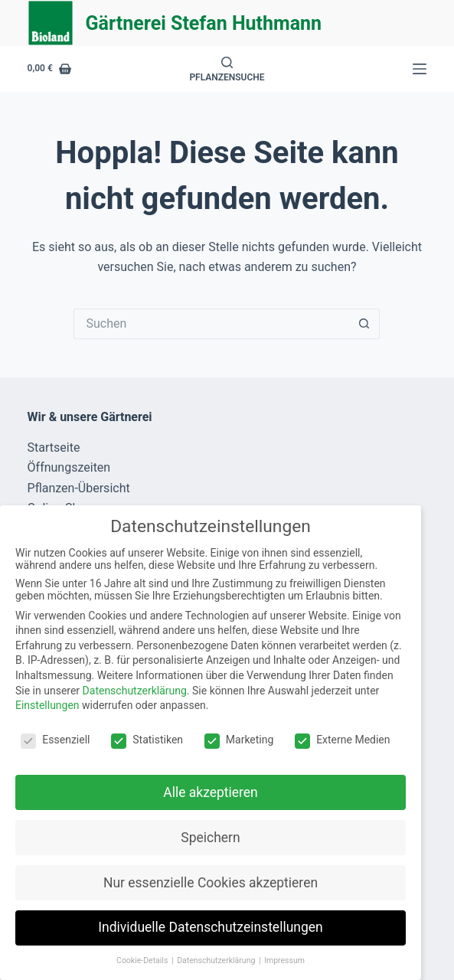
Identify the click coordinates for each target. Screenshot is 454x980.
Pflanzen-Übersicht (79, 488)
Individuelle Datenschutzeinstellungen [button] (210, 927)
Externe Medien (342, 740)
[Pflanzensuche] (227, 69)
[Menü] (420, 69)
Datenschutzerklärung (135, 691)
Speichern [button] (210, 838)
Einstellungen (47, 705)
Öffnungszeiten (69, 467)
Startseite (54, 448)
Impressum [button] (284, 960)
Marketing (239, 740)
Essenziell (55, 740)
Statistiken (147, 740)
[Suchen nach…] (211, 324)
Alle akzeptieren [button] (211, 792)
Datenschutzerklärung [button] (217, 960)
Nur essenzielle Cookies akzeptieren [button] (211, 883)
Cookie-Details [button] (143, 960)
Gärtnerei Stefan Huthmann (204, 23)
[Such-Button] (364, 324)
